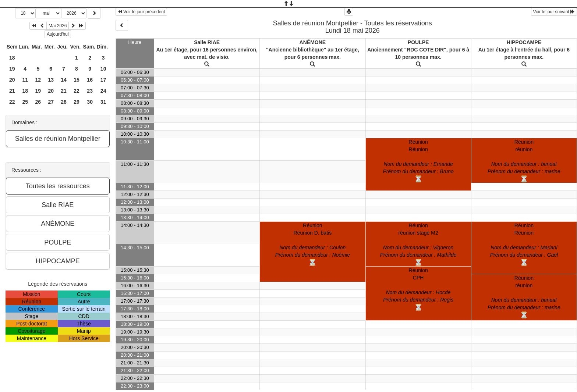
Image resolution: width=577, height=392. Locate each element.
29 (77, 102)
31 (103, 102)
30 (90, 102)
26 (38, 102)
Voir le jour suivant (554, 12)
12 (38, 80)
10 (103, 69)
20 (12, 80)
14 (64, 80)
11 (25, 80)
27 (51, 102)
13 (51, 80)
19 (12, 69)
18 (12, 58)
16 (90, 80)
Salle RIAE (207, 42)
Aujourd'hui (58, 34)
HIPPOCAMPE (524, 42)
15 (77, 80)
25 (25, 102)
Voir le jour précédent (141, 12)
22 (77, 91)
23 (90, 91)
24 (103, 91)
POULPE (418, 42)
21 (12, 91)
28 (64, 102)
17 (103, 80)
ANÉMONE (313, 42)
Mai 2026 (58, 26)
